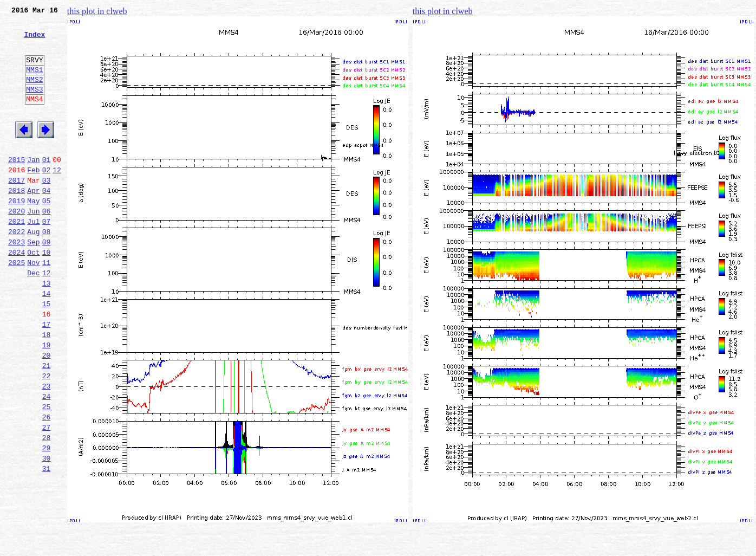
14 (47, 340)
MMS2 (34, 94)
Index (34, 41)
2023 (17, 281)
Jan (33, 185)
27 (47, 495)
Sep (33, 281)
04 (47, 221)
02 (47, 197)
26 (47, 483)
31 (47, 543)
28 (47, 507)
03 (47, 209)
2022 (17, 269)
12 (57, 197)
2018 (17, 221)
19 (47, 400)
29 (47, 519)
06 (47, 245)
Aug (33, 269)
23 (47, 448)
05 (47, 233)
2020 (17, 245)
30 (47, 531)
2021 (17, 257)
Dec (33, 316)
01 (47, 185)
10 (47, 293)
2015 (17, 185)
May (33, 233)
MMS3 (34, 105)
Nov (33, 305)
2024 (17, 293)
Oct (33, 293)
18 (47, 388)
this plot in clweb (97, 11)
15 (47, 352)
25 (47, 471)
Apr (33, 221)
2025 (17, 305)
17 (47, 376)
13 (47, 328)
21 (47, 424)
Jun (33, 245)
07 (47, 257)
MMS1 (34, 82)
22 (47, 436)
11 (47, 305)
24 (47, 460)
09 (47, 281)
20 (47, 412)
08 (47, 269)
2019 (17, 233)
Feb (33, 197)
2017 (17, 209)
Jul (33, 257)
